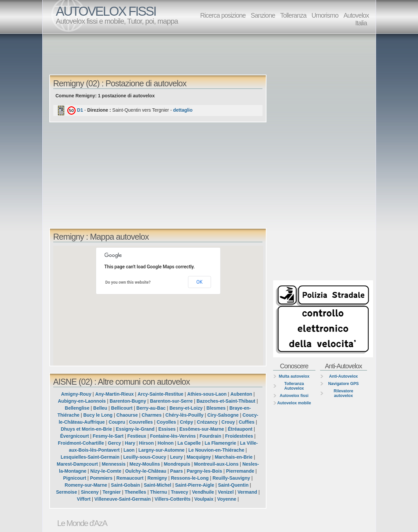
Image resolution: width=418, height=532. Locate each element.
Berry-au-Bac (151, 408)
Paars (177, 471)
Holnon (166, 443)
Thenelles (135, 492)
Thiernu (158, 492)
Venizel (226, 492)
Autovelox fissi (294, 396)
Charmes (152, 415)
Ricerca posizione (223, 15)
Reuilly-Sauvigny (231, 478)
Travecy (180, 492)
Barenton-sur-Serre (171, 401)
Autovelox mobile (294, 403)
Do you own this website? (128, 282)
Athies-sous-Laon (207, 394)
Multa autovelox (294, 376)
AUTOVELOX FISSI (106, 11)
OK (200, 282)
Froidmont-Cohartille (81, 443)
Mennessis (114, 464)
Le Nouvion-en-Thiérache (216, 450)
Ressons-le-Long (190, 478)
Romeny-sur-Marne (86, 485)
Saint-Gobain (125, 485)
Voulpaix (204, 499)
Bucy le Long (98, 415)
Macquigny (199, 457)
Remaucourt (130, 478)
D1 (80, 110)
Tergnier (112, 492)
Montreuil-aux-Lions (216, 464)
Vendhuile (203, 492)
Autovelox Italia (356, 19)
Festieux (137, 436)
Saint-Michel (158, 485)
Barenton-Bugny (128, 401)
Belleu (100, 408)
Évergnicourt (75, 436)
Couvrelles (141, 422)
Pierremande (240, 471)
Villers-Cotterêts (173, 499)
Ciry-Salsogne (223, 415)
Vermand (247, 492)
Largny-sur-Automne (162, 450)
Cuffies (247, 422)
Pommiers (101, 478)
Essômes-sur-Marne (202, 429)
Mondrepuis (177, 464)
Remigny (157, 478)
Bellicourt (122, 408)
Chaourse (127, 415)
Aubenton (241, 394)
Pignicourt (75, 478)
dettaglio (183, 110)
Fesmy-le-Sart (108, 436)
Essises (167, 429)
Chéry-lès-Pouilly (185, 415)
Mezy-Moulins (145, 464)
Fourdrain (210, 436)
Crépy (187, 422)
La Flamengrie (220, 443)
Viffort (84, 499)
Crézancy (207, 422)
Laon (129, 450)
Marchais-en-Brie (234, 457)
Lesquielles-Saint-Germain (90, 457)
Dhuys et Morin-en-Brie (86, 429)
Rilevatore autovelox (344, 393)
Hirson (146, 443)
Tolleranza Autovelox (294, 386)
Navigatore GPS (343, 384)
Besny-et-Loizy (186, 408)
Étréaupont (240, 429)
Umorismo (325, 15)
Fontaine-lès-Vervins (173, 436)
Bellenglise (77, 408)
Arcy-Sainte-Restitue (161, 394)
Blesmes (216, 408)
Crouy (228, 422)
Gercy (115, 443)
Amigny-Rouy (76, 394)
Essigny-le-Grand (135, 429)
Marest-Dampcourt (77, 464)
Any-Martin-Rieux (115, 394)
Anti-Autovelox (343, 376)
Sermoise (66, 492)
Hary (130, 443)
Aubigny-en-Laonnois (82, 401)
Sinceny (90, 492)
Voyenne (227, 499)
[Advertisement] (211, 54)
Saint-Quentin (233, 485)
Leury (177, 457)
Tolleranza (293, 15)
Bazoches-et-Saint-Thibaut (226, 401)
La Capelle (189, 443)
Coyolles (166, 422)
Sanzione (263, 15)
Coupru (117, 422)
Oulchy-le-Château (146, 471)
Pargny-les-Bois (204, 471)
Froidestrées (239, 436)
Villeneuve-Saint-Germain (122, 499)
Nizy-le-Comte (106, 471)
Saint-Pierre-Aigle (195, 485)
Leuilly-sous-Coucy (145, 457)
